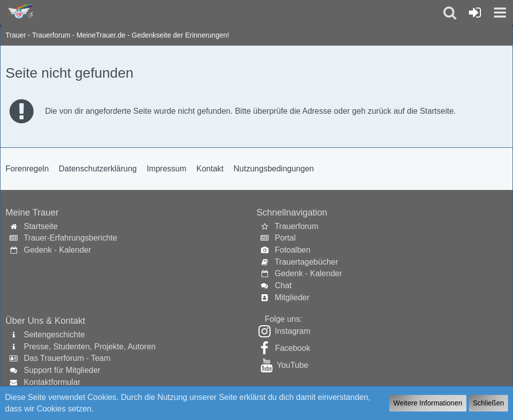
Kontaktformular (52, 382)
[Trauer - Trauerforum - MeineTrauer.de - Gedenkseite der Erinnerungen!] (19, 12)
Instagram (292, 331)
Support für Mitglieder (62, 370)
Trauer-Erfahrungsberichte (70, 238)
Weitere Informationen (428, 403)
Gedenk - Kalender (57, 250)
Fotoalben (292, 250)
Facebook (293, 348)
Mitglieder (292, 297)
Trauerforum (296, 226)
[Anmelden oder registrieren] (475, 13)
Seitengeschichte (54, 335)
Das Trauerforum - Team (67, 358)
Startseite (41, 226)
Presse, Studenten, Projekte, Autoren (89, 347)
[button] (500, 13)
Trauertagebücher (306, 262)
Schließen (488, 403)
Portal (285, 238)
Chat (283, 285)
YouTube (292, 365)
